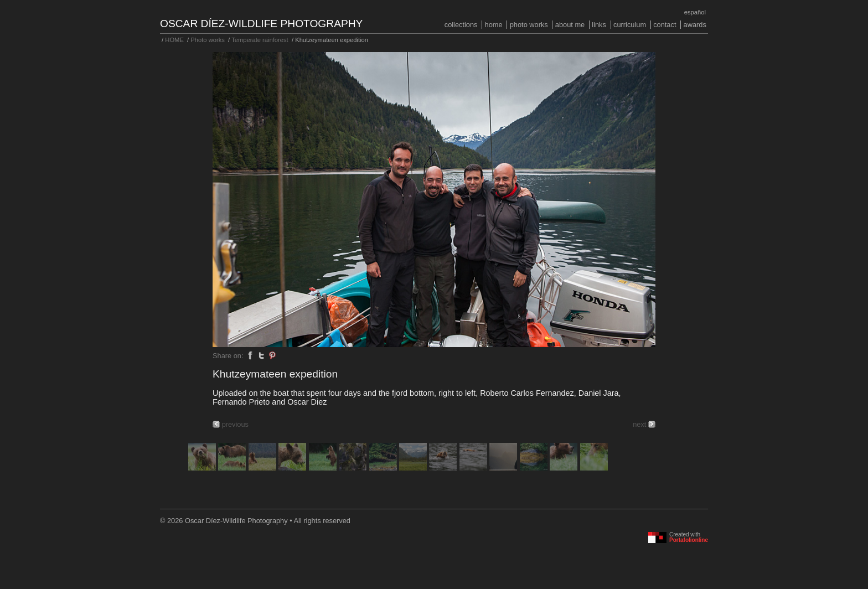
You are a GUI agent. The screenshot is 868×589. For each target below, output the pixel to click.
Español (695, 12)
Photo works (529, 25)
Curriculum (630, 25)
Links (599, 25)
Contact (665, 25)
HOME (494, 25)
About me (570, 25)
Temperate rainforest (260, 40)
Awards (695, 25)
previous (235, 424)
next (639, 424)
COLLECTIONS (461, 25)
